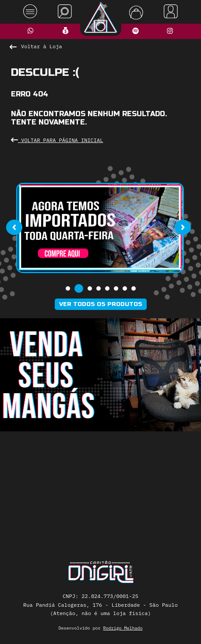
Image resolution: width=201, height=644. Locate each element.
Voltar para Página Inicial (57, 140)
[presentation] (14, 227)
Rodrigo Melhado (123, 628)
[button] (68, 288)
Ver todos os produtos (101, 304)
